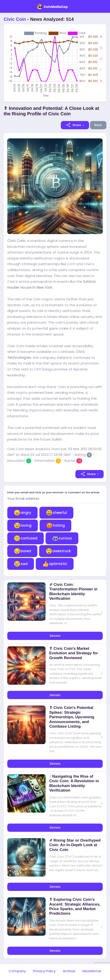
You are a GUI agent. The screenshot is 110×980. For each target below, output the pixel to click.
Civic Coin (15, 19)
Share (73, 125)
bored (22, 551)
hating (55, 525)
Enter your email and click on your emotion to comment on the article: (54, 493)
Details (55, 636)
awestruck (58, 551)
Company (17, 971)
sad (21, 564)
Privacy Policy (44, 971)
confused (26, 538)
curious (62, 538)
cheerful (56, 513)
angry (22, 513)
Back (98, 125)
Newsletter (92, 971)
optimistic (55, 564)
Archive (69, 971)
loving (23, 525)
